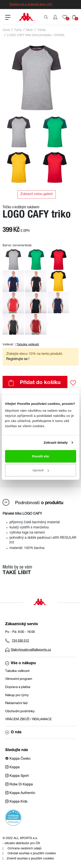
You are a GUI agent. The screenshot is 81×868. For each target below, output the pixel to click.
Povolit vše (40, 456)
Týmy (18, 30)
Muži (29, 30)
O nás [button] (13, 732)
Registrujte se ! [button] (18, 359)
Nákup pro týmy (17, 695)
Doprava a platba (18, 687)
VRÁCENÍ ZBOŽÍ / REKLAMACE (28, 719)
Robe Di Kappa (19, 785)
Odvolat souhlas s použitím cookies (32, 854)
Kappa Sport (17, 776)
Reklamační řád (16, 703)
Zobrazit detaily (56, 442)
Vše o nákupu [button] (21, 663)
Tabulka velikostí (28, 345)
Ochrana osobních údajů (25, 849)
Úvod (6, 30)
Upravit (41, 470)
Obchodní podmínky (20, 711)
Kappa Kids (16, 802)
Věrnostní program (19, 679)
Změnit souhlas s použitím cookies (30, 859)
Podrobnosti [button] (33, 502)
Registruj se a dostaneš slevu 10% (31, 5)
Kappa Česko (18, 759)
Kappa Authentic (20, 793)
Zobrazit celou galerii (37, 194)
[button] (55, 17)
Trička (41, 30)
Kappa (12, 768)
